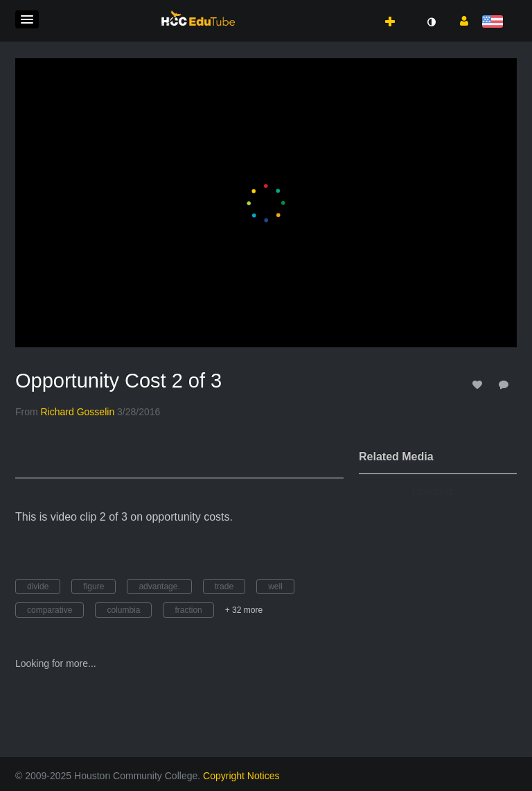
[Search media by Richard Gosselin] (78, 412)
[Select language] (495, 23)
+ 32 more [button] (244, 610)
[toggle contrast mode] (431, 22)
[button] (27, 19)
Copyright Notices (241, 776)
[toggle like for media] (479, 384)
